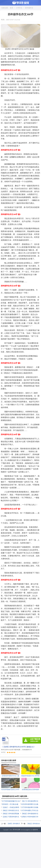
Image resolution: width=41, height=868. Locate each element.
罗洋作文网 (16, 830)
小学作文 (19, 8)
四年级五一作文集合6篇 (10, 804)
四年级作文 (29, 8)
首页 (12, 8)
